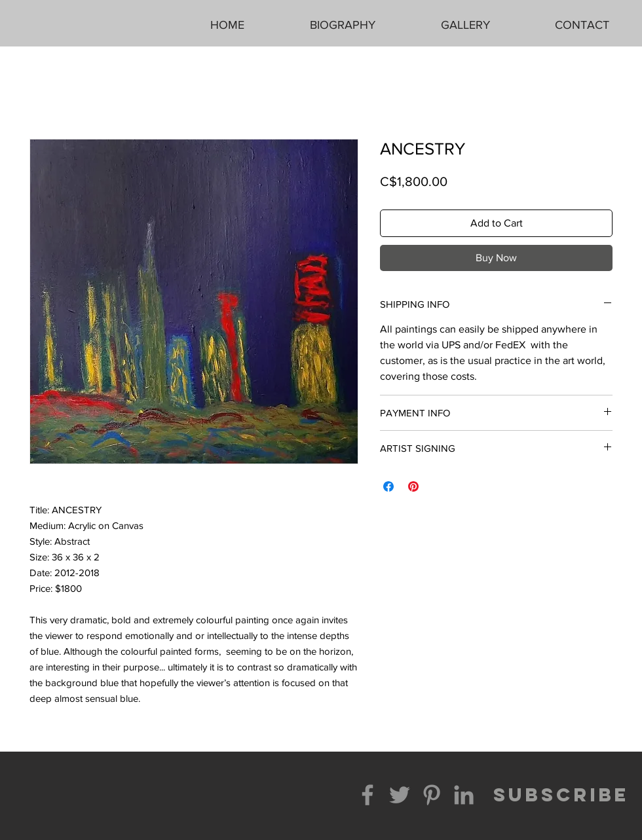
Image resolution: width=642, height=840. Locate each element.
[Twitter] (400, 795)
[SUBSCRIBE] (561, 795)
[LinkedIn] (464, 795)
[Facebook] (368, 795)
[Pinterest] (432, 795)
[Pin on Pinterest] (413, 486)
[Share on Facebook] (388, 486)
